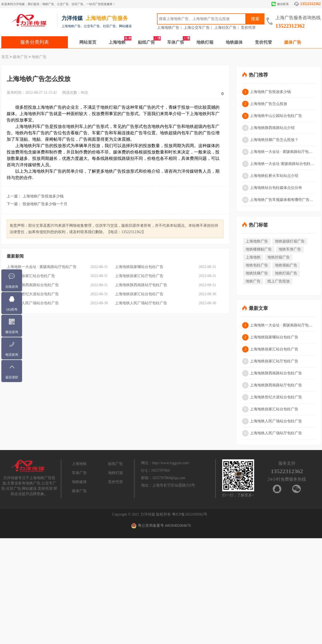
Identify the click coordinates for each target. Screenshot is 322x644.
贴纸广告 (146, 42)
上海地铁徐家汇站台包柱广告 (31, 276)
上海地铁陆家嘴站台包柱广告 (139, 267)
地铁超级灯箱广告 (290, 241)
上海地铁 (117, 42)
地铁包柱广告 (257, 265)
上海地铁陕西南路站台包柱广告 (33, 285)
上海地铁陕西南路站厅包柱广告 (141, 285)
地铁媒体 (234, 42)
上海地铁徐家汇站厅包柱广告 (139, 276)
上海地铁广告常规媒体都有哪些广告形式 (279, 200)
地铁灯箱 (205, 42)
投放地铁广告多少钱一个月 (45, 204)
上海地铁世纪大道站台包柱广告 (33, 294)
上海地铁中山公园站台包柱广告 (272, 116)
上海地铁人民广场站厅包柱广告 (141, 303)
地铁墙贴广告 (286, 265)
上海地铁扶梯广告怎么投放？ (270, 140)
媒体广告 (293, 42)
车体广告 (176, 42)
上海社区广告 (225, 28)
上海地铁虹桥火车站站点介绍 (270, 176)
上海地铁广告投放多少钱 (43, 196)
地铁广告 (39, 57)
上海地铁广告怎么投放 (265, 104)
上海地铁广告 (168, 28)
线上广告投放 (279, 281)
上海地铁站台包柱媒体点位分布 (272, 188)
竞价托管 (248, 28)
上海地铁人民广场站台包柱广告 (33, 303)
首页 (5, 57)
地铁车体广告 (290, 249)
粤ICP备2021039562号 (190, 514)
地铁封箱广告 (279, 257)
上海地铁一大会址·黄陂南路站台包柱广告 (279, 164)
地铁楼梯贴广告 (259, 249)
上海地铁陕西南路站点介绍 (268, 128)
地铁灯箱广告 (286, 273)
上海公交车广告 (197, 28)
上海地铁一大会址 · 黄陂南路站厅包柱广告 (42, 267)
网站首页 (88, 42)
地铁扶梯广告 (257, 273)
